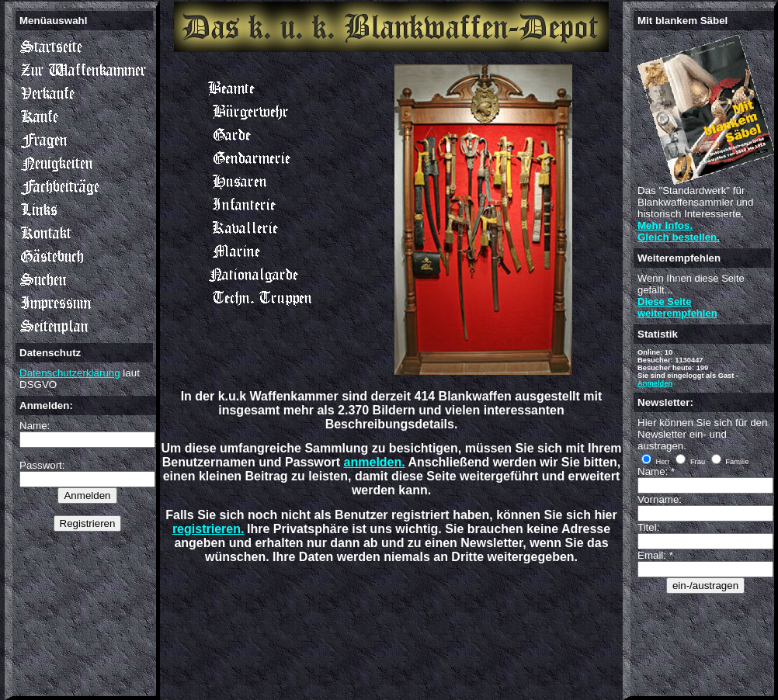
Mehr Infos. (665, 225)
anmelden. (375, 462)
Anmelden (655, 383)
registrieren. (208, 529)
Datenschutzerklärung (70, 373)
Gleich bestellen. (679, 237)
